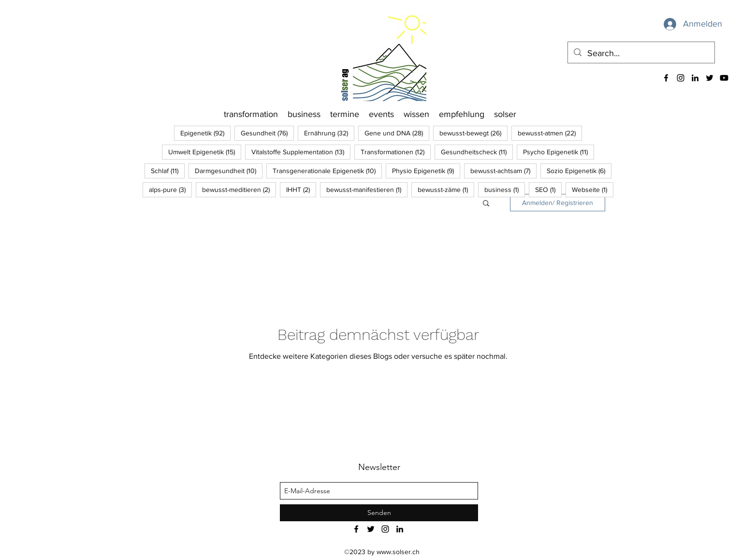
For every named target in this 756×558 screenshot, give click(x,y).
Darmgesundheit (229, 170)
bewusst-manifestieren (367, 189)
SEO (548, 189)
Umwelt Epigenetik (205, 152)
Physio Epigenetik (426, 170)
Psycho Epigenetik (559, 152)
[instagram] (681, 78)
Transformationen (396, 152)
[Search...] (641, 54)
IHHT (301, 189)
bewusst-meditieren (239, 189)
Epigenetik (205, 133)
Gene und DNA (397, 133)
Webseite (593, 189)
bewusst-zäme (446, 189)
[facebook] (666, 78)
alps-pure (170, 189)
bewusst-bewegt (473, 133)
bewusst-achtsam (503, 170)
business (505, 189)
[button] (486, 204)
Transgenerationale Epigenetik (327, 170)
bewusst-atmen (550, 133)
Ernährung (329, 133)
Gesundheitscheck (477, 152)
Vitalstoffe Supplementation (301, 152)
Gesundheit (267, 133)
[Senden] (379, 513)
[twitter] (710, 78)
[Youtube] (724, 78)
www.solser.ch (398, 552)
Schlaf (168, 170)
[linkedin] (695, 78)
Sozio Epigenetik (579, 170)
